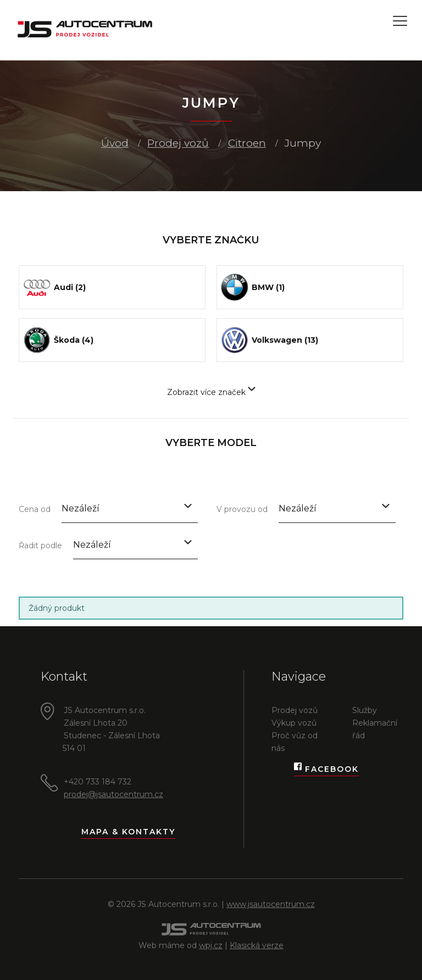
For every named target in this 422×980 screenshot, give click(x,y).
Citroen (247, 143)
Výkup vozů (294, 723)
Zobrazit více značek (211, 392)
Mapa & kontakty (128, 832)
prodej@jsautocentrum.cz (113, 794)
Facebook (326, 769)
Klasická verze (257, 945)
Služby (365, 710)
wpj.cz (211, 945)
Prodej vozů (178, 143)
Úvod (115, 143)
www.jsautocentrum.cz (271, 904)
